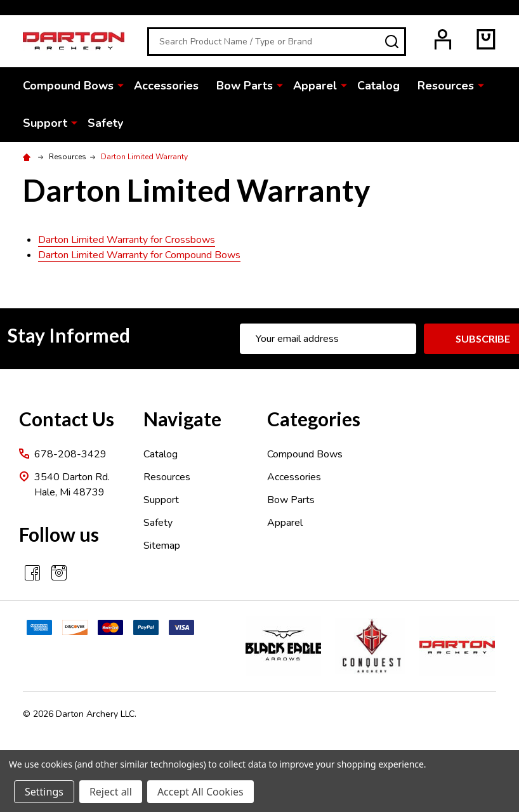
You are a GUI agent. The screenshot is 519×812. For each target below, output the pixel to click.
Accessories (166, 86)
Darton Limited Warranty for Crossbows (127, 240)
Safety (105, 123)
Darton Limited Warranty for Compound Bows (139, 255)
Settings (44, 792)
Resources (446, 86)
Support (45, 123)
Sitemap (162, 546)
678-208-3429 (70, 454)
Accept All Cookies (200, 792)
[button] (286, 646)
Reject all (111, 792)
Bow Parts (245, 86)
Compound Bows (68, 86)
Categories (314, 419)
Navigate (182, 419)
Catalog (378, 86)
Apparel (315, 86)
